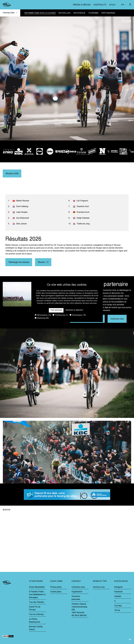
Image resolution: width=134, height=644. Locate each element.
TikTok (117, 611)
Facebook (118, 592)
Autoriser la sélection (74, 310)
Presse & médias (82, 5)
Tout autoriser (56, 310)
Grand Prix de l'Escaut (35, 608)
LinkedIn (118, 596)
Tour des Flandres (37, 602)
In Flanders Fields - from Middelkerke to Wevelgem (37, 595)
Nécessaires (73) (43, 315)
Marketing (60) (42, 318)
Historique (79, 13)
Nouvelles (64, 13)
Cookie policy (56, 592)
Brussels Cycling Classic (36, 628)
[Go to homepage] (7, 5)
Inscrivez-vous (99, 587)
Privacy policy (56, 587)
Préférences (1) (60, 315)
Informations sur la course (40, 13)
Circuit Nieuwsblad (37, 587)
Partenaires (108, 13)
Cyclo (112, 5)
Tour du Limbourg (36, 614)
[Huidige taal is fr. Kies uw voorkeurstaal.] (124, 5)
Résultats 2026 (12, 174)
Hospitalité (100, 5)
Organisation (77, 592)
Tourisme (93, 13)
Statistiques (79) (78, 315)
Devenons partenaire (76, 598)
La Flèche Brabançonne (34, 621)
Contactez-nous (117, 319)
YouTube (118, 606)
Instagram (118, 587)
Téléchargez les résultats (19, 263)
